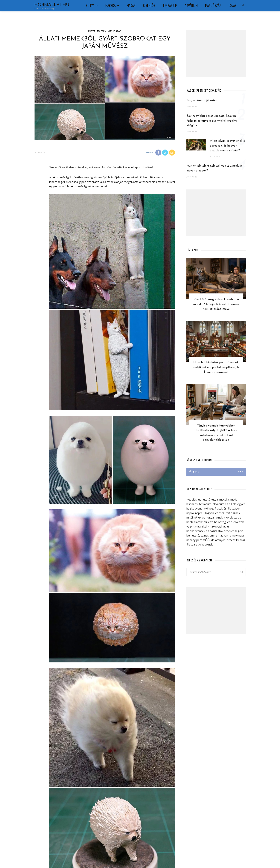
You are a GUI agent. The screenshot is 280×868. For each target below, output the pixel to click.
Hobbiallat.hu (52, 5)
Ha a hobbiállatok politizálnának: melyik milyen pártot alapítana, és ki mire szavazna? (216, 367)
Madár (131, 6)
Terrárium (170, 6)
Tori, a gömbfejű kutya (202, 101)
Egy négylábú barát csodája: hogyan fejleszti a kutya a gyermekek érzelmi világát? (212, 121)
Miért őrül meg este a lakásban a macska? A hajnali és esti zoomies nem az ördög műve (216, 304)
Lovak (233, 6)
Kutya (90, 6)
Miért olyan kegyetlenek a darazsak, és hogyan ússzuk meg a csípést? (227, 146)
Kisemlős (149, 6)
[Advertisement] (216, 53)
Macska (111, 6)
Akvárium (191, 6)
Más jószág (213, 6)
